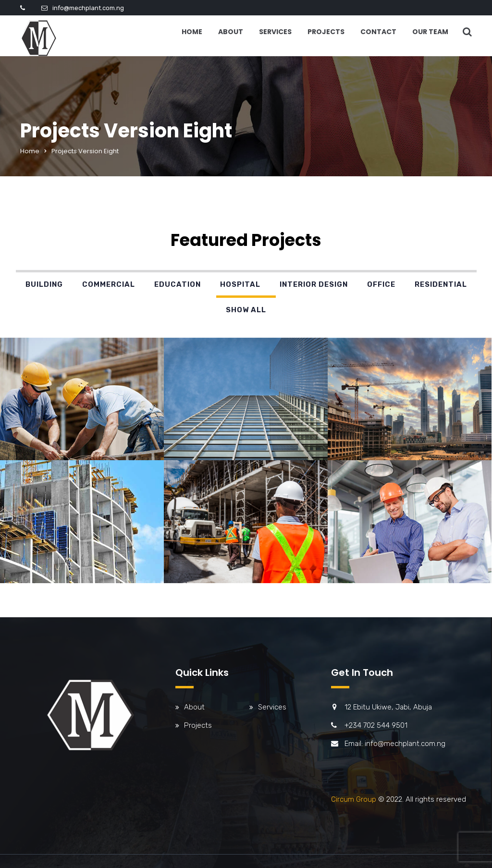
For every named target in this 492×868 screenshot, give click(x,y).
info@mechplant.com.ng (88, 8)
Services (275, 32)
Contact (378, 32)
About (231, 32)
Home (192, 32)
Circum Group (354, 799)
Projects (326, 32)
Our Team (430, 32)
